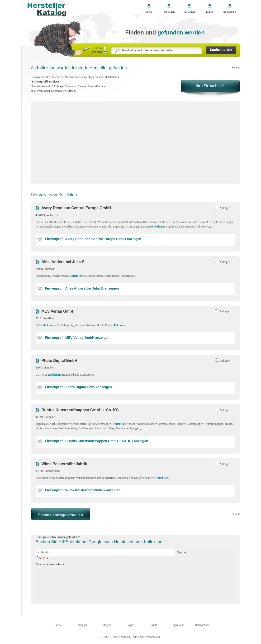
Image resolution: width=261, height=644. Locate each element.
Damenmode (43, 276)
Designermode (60, 276)
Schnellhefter (79, 424)
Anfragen (189, 12)
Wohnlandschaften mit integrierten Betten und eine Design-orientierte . (122, 478)
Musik (100, 325)
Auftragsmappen (214, 424)
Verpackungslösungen (48, 227)
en (77, 276)
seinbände (125, 424)
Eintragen (169, 12)
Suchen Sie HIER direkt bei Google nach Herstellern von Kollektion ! (100, 542)
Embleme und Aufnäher (185, 222)
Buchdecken (86, 428)
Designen (153, 227)
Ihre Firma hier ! (210, 86)
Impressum (230, 12)
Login (210, 12)
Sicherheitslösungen (74, 227)
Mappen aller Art (45, 424)
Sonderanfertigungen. (128, 428)
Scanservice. (87, 375)
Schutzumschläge (104, 428)
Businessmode (95, 276)
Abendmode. (128, 276)
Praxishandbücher (85, 325)
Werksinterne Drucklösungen (103, 227)
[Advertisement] (76, 144)
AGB (154, 625)
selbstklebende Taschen (172, 424)
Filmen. (116, 325)
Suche (149, 12)
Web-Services (203, 227)
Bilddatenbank (71, 375)
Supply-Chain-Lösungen (180, 227)
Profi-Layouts (65, 325)
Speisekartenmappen (99, 424)
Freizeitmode (112, 276)
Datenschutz (202, 625)
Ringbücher (63, 424)
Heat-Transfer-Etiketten (157, 222)
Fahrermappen (195, 424)
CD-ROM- (48, 375)
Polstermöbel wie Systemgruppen (55, 478)
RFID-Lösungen (130, 227)
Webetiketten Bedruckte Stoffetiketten (120, 222)
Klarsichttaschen (148, 424)
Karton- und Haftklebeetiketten (53, 222)
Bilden (46, 325)
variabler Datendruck (85, 222)
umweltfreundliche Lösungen (217, 222)
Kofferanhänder (68, 428)
